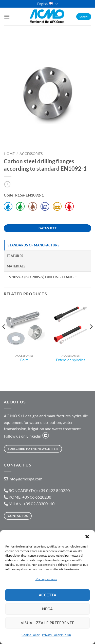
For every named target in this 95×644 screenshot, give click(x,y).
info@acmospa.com (25, 479)
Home (9, 154)
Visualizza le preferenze (48, 623)
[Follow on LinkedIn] (46, 435)
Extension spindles (71, 360)
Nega (48, 609)
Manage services (46, 579)
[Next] (91, 337)
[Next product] (7, 184)
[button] (87, 537)
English (47, 4)
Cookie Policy (31, 635)
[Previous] (4, 337)
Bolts (24, 360)
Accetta (48, 595)
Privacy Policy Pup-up (56, 635)
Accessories (31, 154)
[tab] (48, 245)
